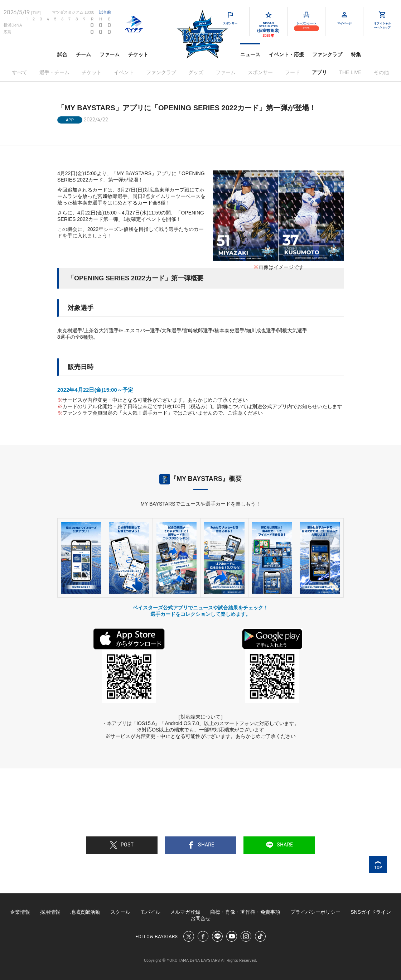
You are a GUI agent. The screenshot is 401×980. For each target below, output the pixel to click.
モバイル (150, 912)
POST (122, 845)
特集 (356, 54)
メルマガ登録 (185, 912)
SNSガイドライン (371, 912)
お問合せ (200, 918)
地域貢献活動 (85, 912)
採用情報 (50, 912)
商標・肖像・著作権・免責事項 (245, 912)
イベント (124, 72)
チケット (138, 54)
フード (293, 72)
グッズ (196, 72)
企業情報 (20, 912)
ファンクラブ (327, 54)
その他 (381, 72)
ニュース (250, 54)
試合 (62, 54)
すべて (20, 72)
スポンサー (260, 72)
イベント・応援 (286, 54)
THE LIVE (350, 72)
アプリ (319, 72)
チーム (83, 54)
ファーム (110, 54)
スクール (120, 912)
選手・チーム (54, 72)
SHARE (201, 845)
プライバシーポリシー (315, 912)
